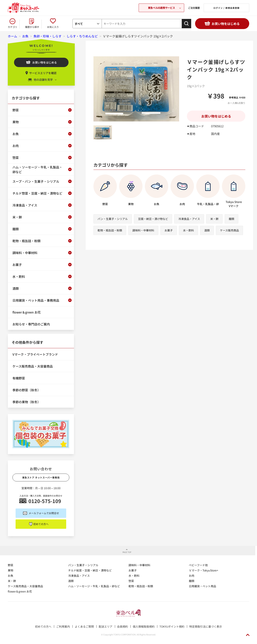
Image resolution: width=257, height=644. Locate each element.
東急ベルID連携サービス (161, 8)
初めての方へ (41, 524)
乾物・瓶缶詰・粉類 (110, 230)
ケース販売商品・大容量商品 (25, 586)
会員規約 (122, 626)
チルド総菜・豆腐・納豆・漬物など (90, 570)
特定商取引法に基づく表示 (206, 626)
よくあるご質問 (84, 626)
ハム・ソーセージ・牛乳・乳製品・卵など (94, 586)
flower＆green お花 (20, 591)
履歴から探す (32, 27)
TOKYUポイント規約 (172, 626)
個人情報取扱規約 (144, 626)
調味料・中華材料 (143, 230)
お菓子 (169, 230)
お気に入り (53, 27)
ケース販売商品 (229, 230)
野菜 (11, 565)
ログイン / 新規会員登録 (226, 8)
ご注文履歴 (194, 8)
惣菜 (131, 581)
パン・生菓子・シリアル (113, 219)
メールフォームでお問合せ (44, 513)
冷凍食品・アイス (189, 219)
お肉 (192, 576)
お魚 (11, 576)
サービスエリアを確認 (43, 73)
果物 (11, 570)
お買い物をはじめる (226, 24)
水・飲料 (188, 230)
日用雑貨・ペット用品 (202, 586)
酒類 (207, 230)
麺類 (231, 219)
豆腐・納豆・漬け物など (153, 219)
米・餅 (214, 219)
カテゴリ (12, 27)
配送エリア (106, 626)
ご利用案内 (63, 626)
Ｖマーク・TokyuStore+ (204, 570)
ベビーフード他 (198, 565)
